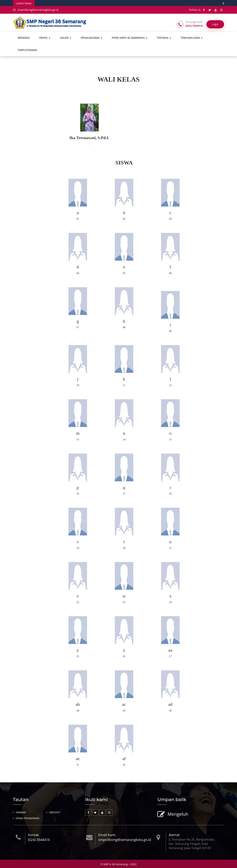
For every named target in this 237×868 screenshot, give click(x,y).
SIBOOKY (55, 812)
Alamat (174, 835)
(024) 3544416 (39, 840)
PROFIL (45, 38)
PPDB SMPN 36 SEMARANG (130, 38)
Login (215, 24)
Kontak (33, 835)
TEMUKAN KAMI (192, 38)
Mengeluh (177, 815)
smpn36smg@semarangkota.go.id (36, 10)
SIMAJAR (21, 812)
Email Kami (107, 835)
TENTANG (164, 38)
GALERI (66, 38)
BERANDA (24, 38)
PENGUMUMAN (91, 38)
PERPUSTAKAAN (27, 50)
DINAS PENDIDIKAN (28, 818)
